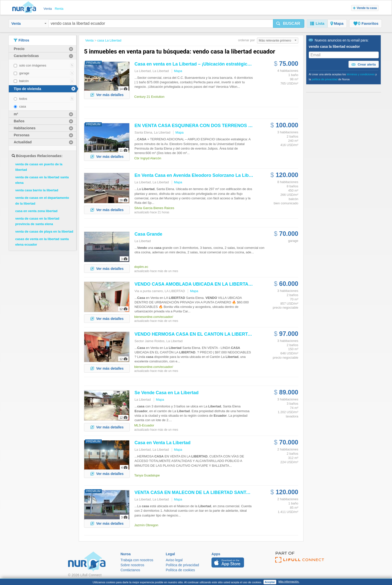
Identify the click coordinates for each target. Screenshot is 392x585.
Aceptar (270, 582)
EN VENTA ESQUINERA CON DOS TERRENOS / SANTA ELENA (208, 126)
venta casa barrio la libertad (37, 190)
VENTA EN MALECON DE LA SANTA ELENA (200, 492)
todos (23, 99)
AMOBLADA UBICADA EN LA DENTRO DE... (209, 284)
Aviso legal (174, 560)
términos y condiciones (361, 74)
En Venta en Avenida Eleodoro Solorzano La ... (199, 175)
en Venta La (162, 443)
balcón (24, 81)
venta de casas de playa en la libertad (44, 231)
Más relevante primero (278, 40)
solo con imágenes (33, 65)
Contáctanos (130, 570)
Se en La (166, 393)
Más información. (289, 581)
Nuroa (25, 8)
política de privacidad (325, 79)
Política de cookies (180, 570)
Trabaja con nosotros (137, 560)
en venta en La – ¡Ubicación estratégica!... (195, 64)
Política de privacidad (182, 565)
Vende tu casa (365, 8)
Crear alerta (364, 65)
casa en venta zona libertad (36, 211)
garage (24, 73)
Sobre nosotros (132, 565)
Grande (148, 234)
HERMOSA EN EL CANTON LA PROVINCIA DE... (213, 334)
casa (23, 106)
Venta (29, 24)
